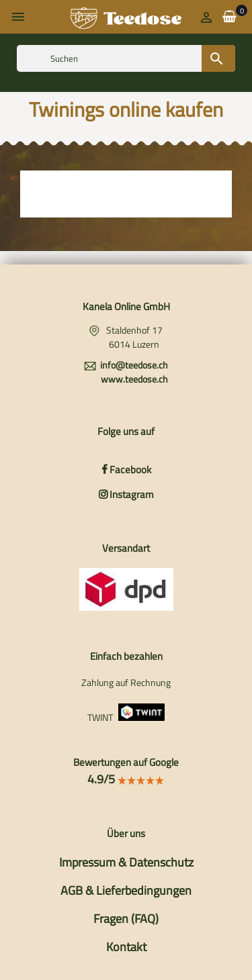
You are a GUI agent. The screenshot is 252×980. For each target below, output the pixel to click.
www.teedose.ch (134, 379)
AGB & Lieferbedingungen (126, 890)
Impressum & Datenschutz (126, 862)
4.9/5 (126, 779)
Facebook (126, 470)
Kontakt (126, 947)
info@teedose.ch (134, 365)
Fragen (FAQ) (126, 919)
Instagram (126, 494)
